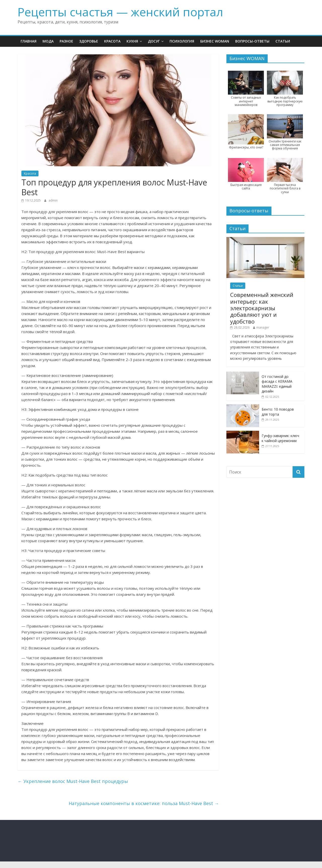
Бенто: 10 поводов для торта (278, 412)
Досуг (154, 41)
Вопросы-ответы (252, 41)
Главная (29, 41)
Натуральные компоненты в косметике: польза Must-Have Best (144, 803)
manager (263, 327)
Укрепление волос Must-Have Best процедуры (73, 781)
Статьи (283, 41)
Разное (66, 41)
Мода (48, 41)
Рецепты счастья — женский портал (120, 12)
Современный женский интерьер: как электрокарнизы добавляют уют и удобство (262, 308)
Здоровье (89, 41)
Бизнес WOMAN (215, 41)
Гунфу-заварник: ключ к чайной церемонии (280, 438)
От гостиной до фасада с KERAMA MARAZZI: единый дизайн (277, 384)
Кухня (132, 41)
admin (53, 200)
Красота (112, 41)
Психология (182, 41)
